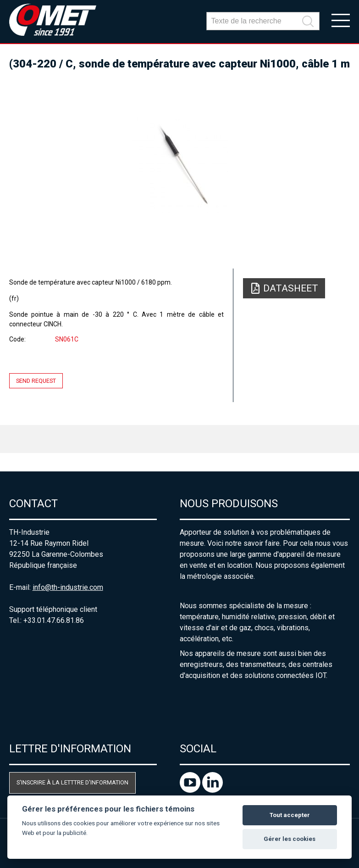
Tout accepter (290, 815)
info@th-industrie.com (68, 587)
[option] (180, 165)
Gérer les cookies (290, 839)
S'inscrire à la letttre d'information (72, 782)
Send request (36, 381)
